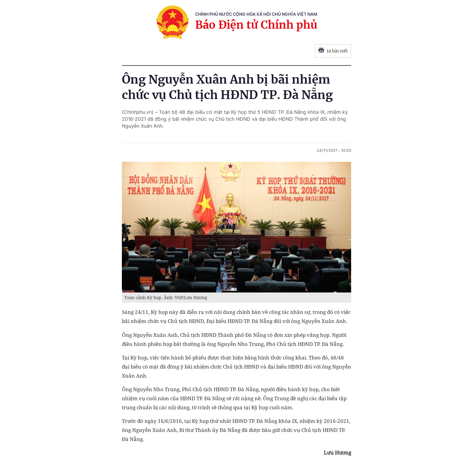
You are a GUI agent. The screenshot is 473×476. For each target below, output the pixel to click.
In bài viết (333, 51)
